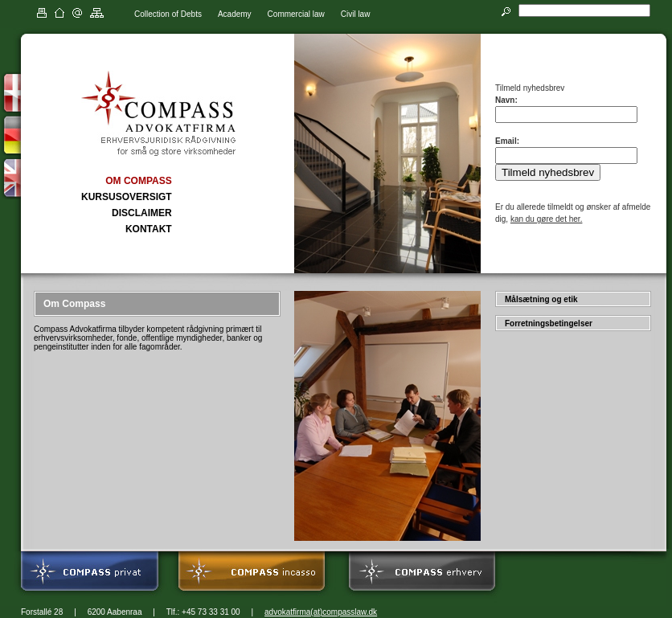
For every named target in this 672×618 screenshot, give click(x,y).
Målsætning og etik (541, 299)
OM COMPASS (138, 181)
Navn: (506, 100)
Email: (507, 141)
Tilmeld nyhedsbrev (548, 172)
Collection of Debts (168, 14)
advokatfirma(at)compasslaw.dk (321, 612)
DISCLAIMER (142, 213)
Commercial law (296, 14)
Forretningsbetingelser (549, 323)
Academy (235, 14)
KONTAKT (149, 229)
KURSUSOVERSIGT (127, 197)
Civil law (356, 14)
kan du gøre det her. (547, 219)
